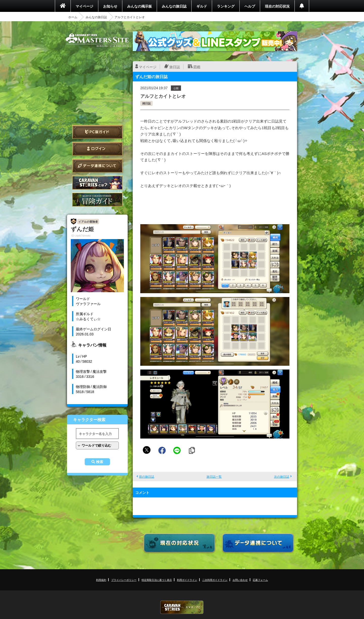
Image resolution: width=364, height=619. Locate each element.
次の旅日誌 (282, 476)
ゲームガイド (97, 200)
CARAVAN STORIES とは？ (97, 183)
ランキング (226, 6)
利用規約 (101, 580)
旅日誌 (175, 67)
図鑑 (197, 67)
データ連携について (97, 166)
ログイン (97, 149)
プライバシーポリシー (124, 580)
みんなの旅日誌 (174, 6)
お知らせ (110, 6)
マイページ (84, 6)
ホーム (73, 17)
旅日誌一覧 (214, 476)
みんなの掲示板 (140, 6)
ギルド (202, 6)
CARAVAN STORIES (182, 607)
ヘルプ (250, 6)
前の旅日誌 (147, 476)
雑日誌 (146, 103)
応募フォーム (260, 580)
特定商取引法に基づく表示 (157, 580)
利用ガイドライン (187, 580)
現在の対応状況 (277, 6)
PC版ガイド (97, 132)
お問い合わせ (240, 580)
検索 (100, 462)
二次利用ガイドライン (215, 580)
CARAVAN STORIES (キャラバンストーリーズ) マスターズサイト (97, 40)
